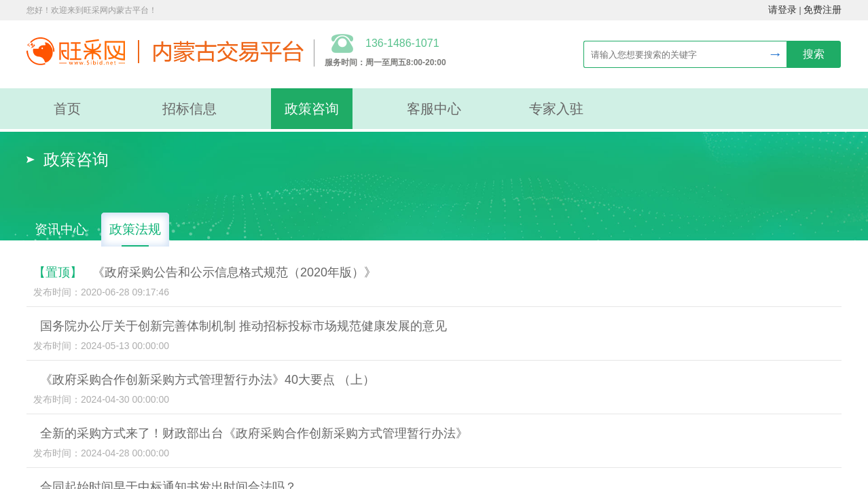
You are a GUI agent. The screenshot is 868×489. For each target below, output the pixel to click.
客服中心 (434, 109)
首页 (67, 109)
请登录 (782, 10)
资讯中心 (60, 229)
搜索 (814, 54)
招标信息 (189, 109)
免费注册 (822, 10)
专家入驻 (556, 109)
